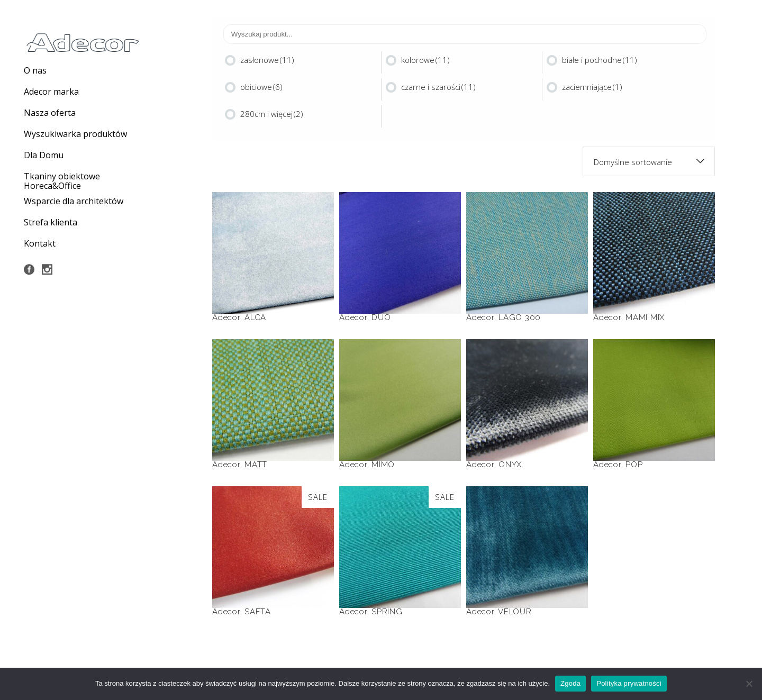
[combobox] (649, 161)
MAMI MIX (645, 317)
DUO (381, 317)
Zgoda (570, 683)
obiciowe (261, 87)
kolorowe (425, 60)
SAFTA (258, 612)
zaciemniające (592, 87)
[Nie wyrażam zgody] (749, 684)
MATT (256, 465)
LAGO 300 (520, 317)
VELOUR (515, 612)
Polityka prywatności (629, 683)
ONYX (510, 465)
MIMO (383, 465)
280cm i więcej (272, 114)
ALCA (255, 317)
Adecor (226, 317)
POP (634, 465)
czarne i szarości (438, 87)
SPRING (387, 612)
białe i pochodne (600, 60)
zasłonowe (267, 60)
